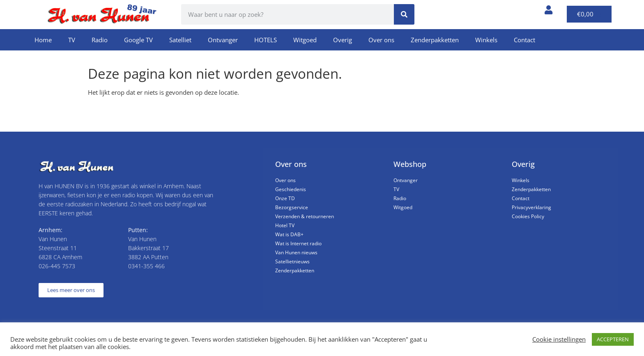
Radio (100, 40)
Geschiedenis (291, 189)
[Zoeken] (404, 14)
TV (72, 40)
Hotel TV (285, 225)
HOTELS (266, 40)
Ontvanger (223, 40)
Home (43, 40)
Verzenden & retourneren (305, 216)
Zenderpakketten (435, 40)
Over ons (381, 40)
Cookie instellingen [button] (559, 339)
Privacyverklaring (531, 207)
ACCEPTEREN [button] (613, 339)
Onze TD (285, 198)
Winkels (486, 40)
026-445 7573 (57, 266)
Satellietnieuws (292, 261)
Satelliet (180, 40)
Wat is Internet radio (298, 243)
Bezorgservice (292, 207)
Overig (343, 40)
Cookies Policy (528, 216)
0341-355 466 (146, 266)
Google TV (138, 40)
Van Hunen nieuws (296, 252)
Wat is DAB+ (289, 234)
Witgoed (305, 40)
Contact (524, 40)
